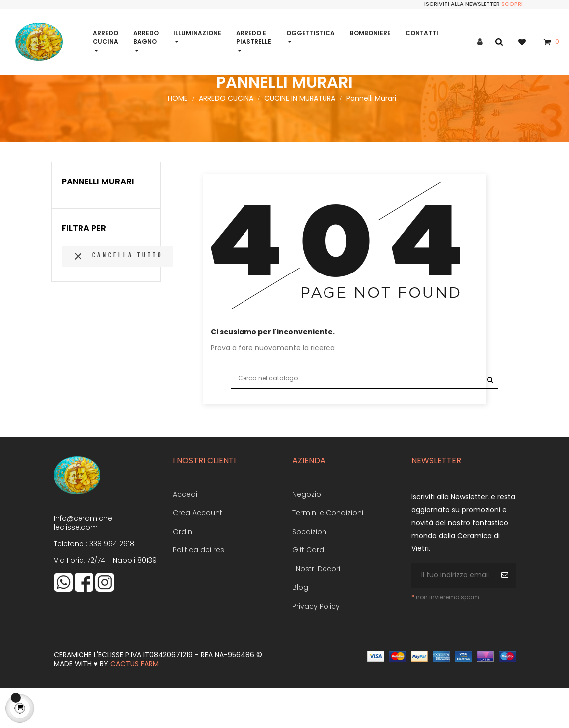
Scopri (512, 4)
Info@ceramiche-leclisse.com (85, 562)
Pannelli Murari (98, 221)
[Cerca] (364, 418)
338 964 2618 (112, 583)
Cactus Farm (134, 704)
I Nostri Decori (316, 609)
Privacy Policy (316, 646)
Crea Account (198, 552)
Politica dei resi (199, 590)
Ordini (183, 571)
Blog (300, 627)
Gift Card (308, 590)
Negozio (307, 534)
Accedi (185, 534)
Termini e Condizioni (328, 552)
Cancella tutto (118, 296)
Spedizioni (310, 571)
